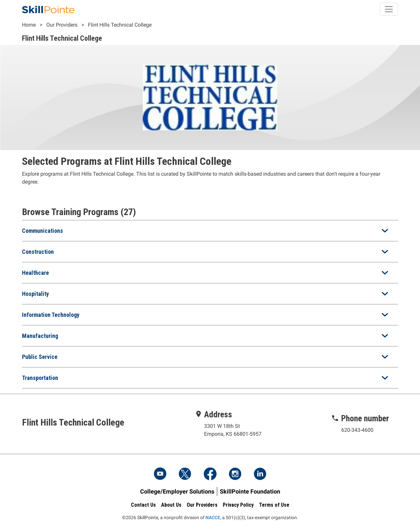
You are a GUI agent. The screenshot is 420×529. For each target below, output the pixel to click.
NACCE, (213, 518)
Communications (42, 231)
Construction (38, 252)
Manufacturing (40, 336)
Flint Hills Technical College (120, 25)
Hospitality (35, 294)
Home (29, 25)
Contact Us (143, 505)
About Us (171, 505)
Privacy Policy (238, 505)
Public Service (40, 357)
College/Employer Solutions (177, 491)
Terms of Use (274, 505)
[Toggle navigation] (389, 9)
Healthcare (35, 273)
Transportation (40, 378)
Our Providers (62, 25)
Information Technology (51, 315)
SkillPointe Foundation (250, 491)
